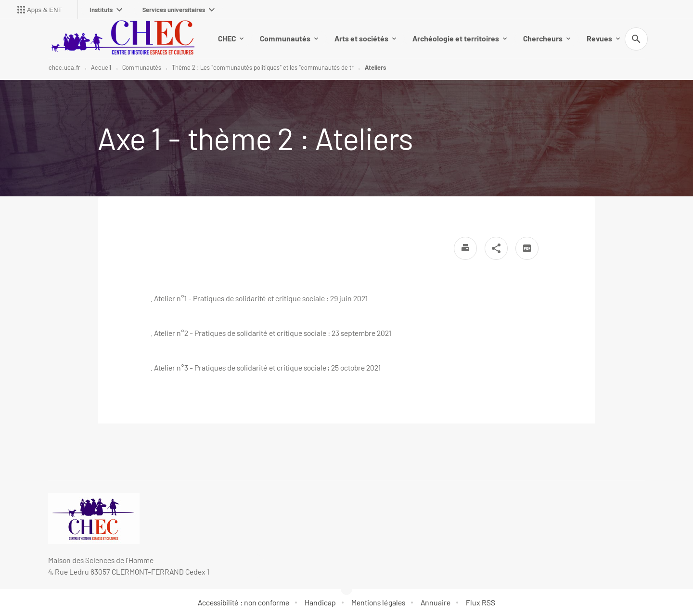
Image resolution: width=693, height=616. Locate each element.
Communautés (289, 38)
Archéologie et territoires (460, 38)
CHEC (231, 38)
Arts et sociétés (365, 38)
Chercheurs (547, 38)
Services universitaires (179, 10)
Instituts (106, 10)
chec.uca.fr (64, 67)
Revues (603, 38)
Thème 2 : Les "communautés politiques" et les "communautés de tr (263, 67)
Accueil (101, 67)
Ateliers (375, 67)
